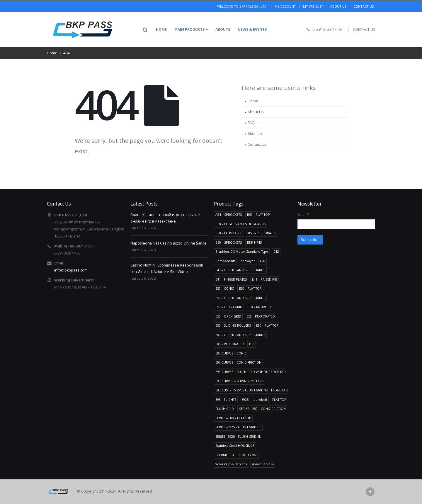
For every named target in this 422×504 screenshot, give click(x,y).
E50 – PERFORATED (261, 316)
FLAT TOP (279, 399)
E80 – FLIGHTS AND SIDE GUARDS (240, 335)
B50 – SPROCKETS (229, 242)
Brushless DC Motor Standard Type (242, 251)
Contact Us (257, 144)
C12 (276, 251)
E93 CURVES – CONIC (231, 353)
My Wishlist (313, 6)
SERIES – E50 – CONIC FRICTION (262, 409)
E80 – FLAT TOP (267, 325)
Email (303, 214)
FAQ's (253, 123)
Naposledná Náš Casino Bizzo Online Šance (169, 243)
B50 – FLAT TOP (258, 214)
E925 (245, 399)
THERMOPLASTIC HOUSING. (236, 455)
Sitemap (255, 134)
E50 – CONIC (225, 288)
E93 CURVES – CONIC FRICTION (238, 362)
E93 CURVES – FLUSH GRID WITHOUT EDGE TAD (251, 372)
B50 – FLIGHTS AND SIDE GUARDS (240, 224)
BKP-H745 (254, 242)
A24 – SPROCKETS (229, 214)
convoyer (248, 261)
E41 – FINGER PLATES (231, 279)
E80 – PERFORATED (230, 344)
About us (338, 6)
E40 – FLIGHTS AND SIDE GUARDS (240, 270)
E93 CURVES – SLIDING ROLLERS (239, 381)
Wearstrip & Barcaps (231, 464)
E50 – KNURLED (259, 307)
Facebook (370, 492)
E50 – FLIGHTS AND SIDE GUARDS (240, 298)
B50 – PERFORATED (262, 233)
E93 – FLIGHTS (226, 399)
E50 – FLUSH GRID (229, 307)
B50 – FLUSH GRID (229, 233)
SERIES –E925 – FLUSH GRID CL (238, 427)
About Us (256, 112)
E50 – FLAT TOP (250, 288)
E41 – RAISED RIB (265, 279)
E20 (263, 261)
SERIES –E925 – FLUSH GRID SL (238, 436)
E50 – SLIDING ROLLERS (233, 325)
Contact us (364, 6)
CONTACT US (364, 29)
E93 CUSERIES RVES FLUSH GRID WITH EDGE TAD (252, 390)
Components (225, 261)
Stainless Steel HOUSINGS (235, 446)
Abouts (223, 29)
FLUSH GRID (225, 409)
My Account (285, 6)
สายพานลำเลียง (263, 464)
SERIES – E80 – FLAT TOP (233, 418)
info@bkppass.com (71, 270)
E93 (252, 344)
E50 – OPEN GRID (228, 316)
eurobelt (260, 399)
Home (161, 29)
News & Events (252, 29)
